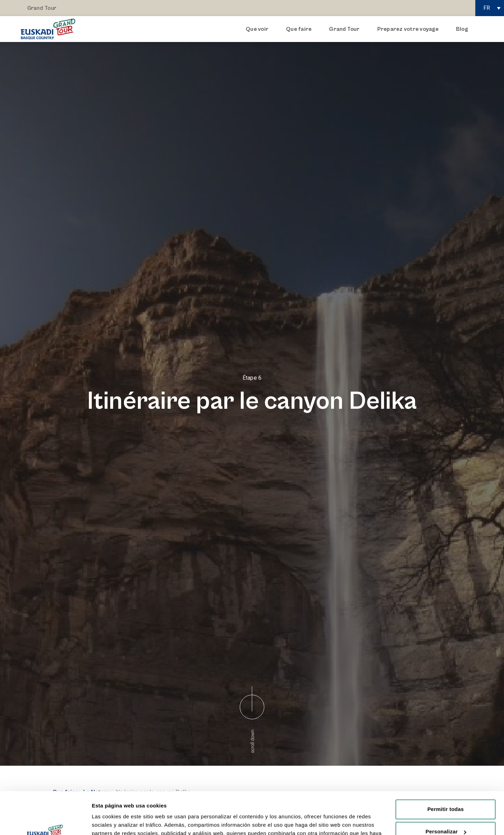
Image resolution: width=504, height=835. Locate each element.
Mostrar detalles (112, 821)
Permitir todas (446, 769)
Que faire (300, 29)
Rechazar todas (446, 814)
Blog (462, 29)
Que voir (259, 29)
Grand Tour (42, 8)
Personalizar (446, 792)
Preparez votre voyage (410, 29)
